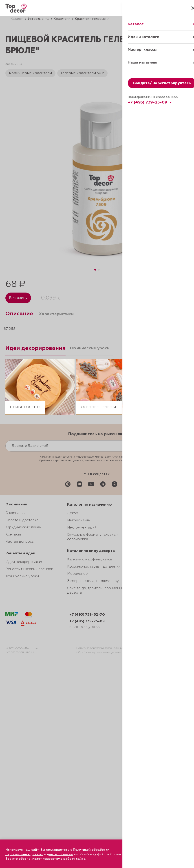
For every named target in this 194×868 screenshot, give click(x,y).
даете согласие (60, 854)
